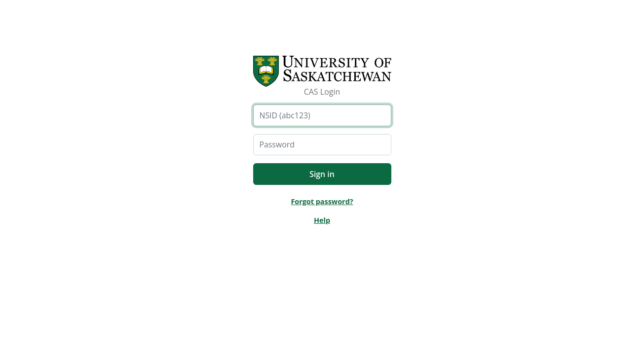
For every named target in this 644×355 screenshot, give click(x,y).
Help (322, 220)
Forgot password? (322, 201)
